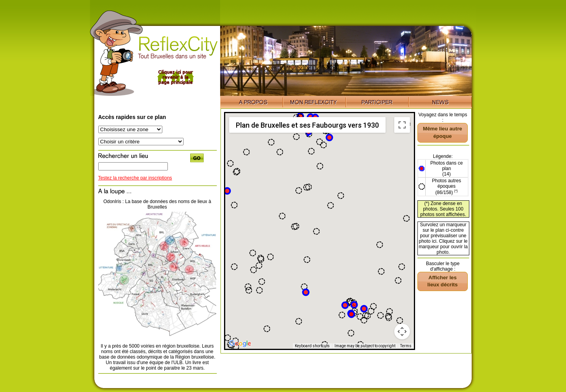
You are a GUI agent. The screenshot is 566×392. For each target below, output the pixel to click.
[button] (306, 292)
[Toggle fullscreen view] (402, 125)
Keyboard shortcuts (312, 346)
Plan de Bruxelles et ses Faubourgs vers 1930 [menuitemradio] (307, 125)
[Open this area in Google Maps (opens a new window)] (240, 344)
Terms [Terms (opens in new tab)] (406, 346)
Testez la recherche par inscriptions (135, 178)
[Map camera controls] (402, 332)
